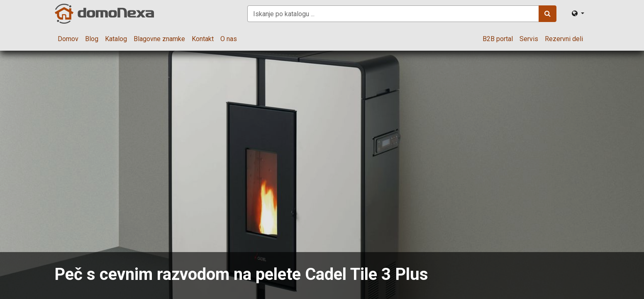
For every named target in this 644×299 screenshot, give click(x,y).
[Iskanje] (548, 14)
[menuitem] (68, 39)
